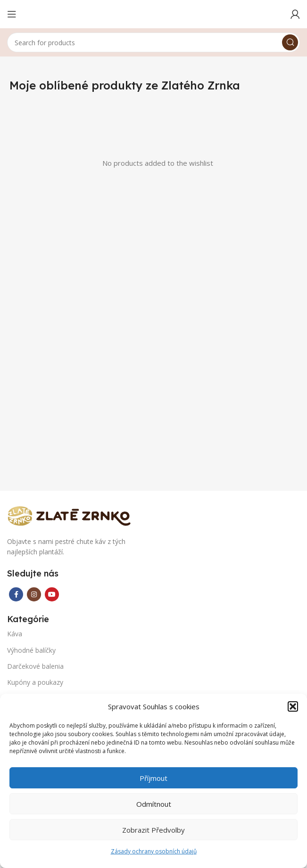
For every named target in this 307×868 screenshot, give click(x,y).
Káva (15, 634)
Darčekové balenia (35, 666)
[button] (293, 706)
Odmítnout (154, 804)
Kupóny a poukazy (35, 682)
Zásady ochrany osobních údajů (154, 851)
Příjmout (153, 778)
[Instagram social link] (34, 594)
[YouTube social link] (52, 594)
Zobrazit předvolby (153, 830)
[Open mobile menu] (12, 14)
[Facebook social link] (16, 594)
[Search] (153, 42)
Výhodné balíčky (31, 650)
